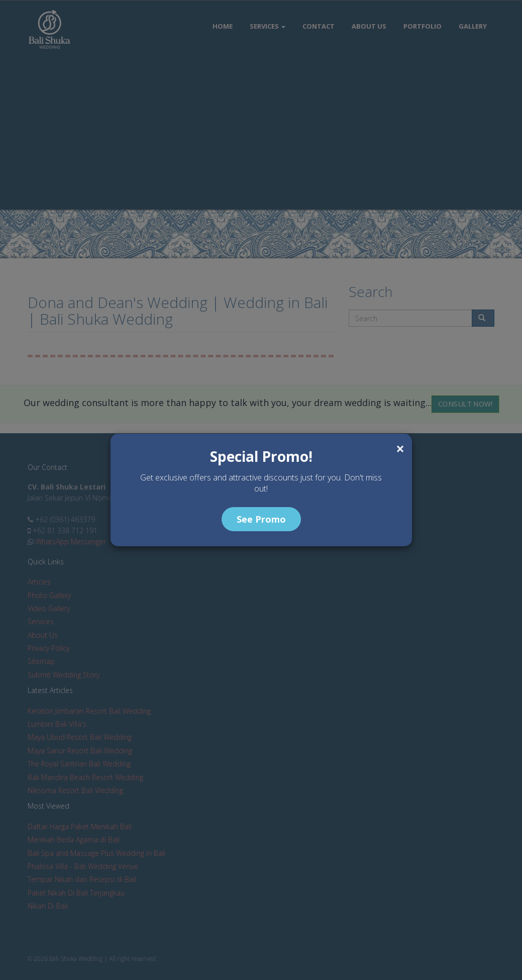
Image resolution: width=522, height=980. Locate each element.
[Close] (400, 449)
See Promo (261, 519)
